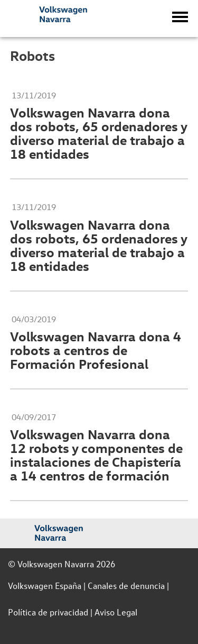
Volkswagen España (45, 586)
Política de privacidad (48, 612)
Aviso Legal (116, 612)
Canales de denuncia (126, 586)
